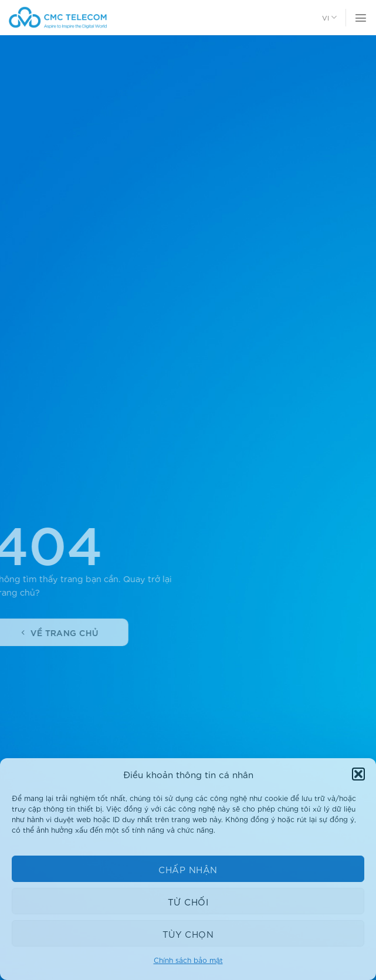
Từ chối (188, 901)
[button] (358, 774)
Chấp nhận (188, 869)
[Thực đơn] (361, 18)
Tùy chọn (188, 934)
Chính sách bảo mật (188, 960)
